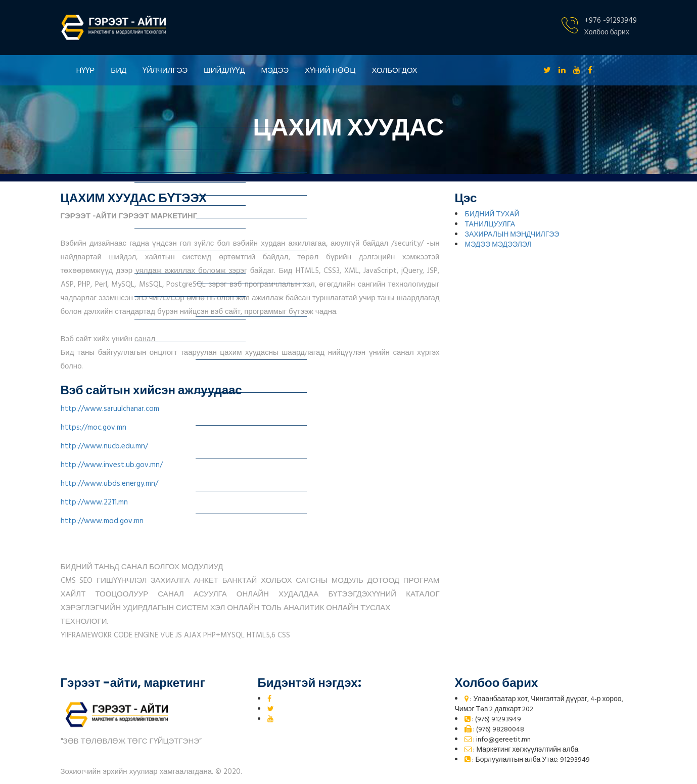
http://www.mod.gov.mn (102, 521)
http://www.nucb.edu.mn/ (104, 446)
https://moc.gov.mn (94, 428)
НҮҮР (86, 70)
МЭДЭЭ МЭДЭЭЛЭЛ (498, 245)
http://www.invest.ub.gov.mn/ (112, 465)
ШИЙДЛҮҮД (224, 70)
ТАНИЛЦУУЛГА (490, 225)
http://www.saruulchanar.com (110, 409)
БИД (119, 70)
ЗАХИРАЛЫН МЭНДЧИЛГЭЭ (512, 235)
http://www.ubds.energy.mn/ (109, 484)
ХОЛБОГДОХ (394, 70)
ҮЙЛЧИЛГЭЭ (165, 70)
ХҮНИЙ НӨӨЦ (330, 70)
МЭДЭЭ (275, 70)
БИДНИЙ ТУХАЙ (492, 215)
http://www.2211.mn (94, 502)
